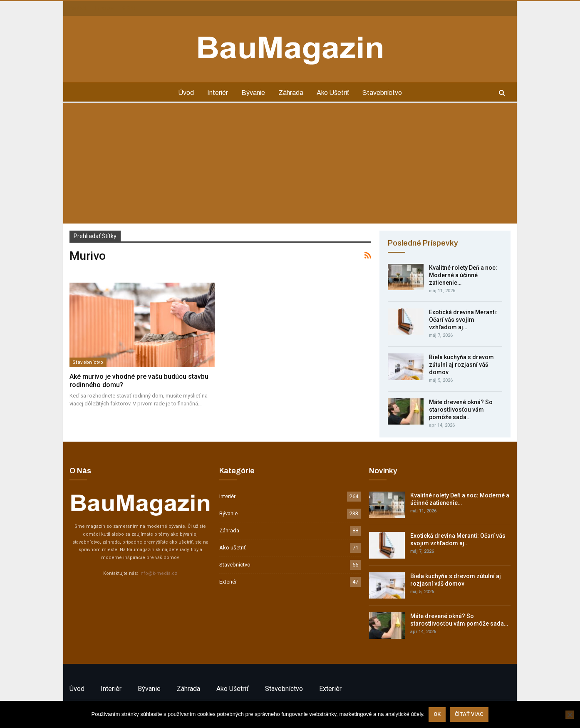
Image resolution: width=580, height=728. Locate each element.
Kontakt (78, 8)
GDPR (129, 8)
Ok (437, 714)
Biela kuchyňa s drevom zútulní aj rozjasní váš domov (461, 365)
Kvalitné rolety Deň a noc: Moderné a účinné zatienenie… (463, 275)
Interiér (216, 93)
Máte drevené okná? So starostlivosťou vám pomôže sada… (461, 410)
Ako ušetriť (335, 93)
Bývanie (253, 93)
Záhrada (292, 93)
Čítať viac (469, 714)
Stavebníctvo (385, 93)
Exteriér (228, 582)
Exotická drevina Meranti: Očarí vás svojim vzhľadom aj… (463, 320)
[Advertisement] (290, 165)
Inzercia (105, 8)
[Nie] (570, 715)
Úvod (183, 93)
